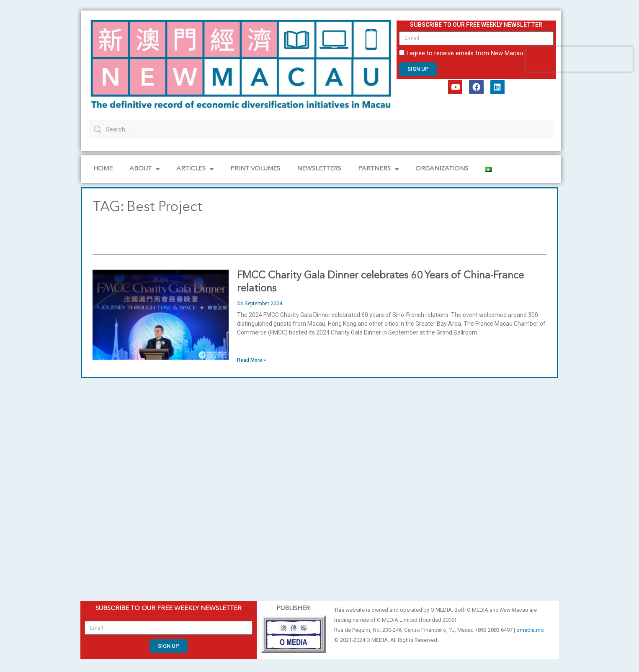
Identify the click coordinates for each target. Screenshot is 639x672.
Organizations (442, 169)
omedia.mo (530, 630)
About (144, 169)
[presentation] (579, 59)
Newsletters (319, 169)
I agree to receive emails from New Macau (465, 53)
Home (103, 169)
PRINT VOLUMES (255, 169)
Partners (378, 169)
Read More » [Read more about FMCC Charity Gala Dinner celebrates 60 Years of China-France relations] (251, 360)
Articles (195, 169)
